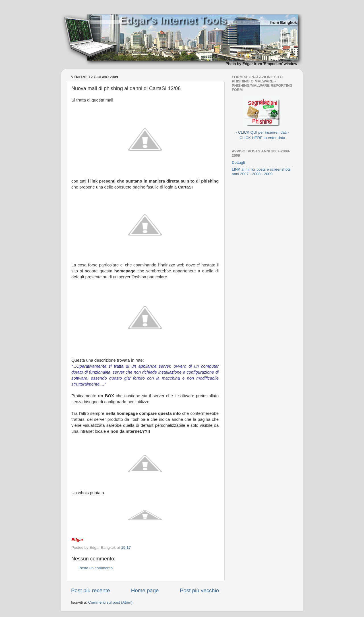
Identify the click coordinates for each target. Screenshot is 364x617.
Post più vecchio (199, 590)
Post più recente (91, 590)
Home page (145, 590)
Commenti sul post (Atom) (110, 602)
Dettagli (238, 162)
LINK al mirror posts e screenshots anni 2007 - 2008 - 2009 (261, 172)
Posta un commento (96, 568)
